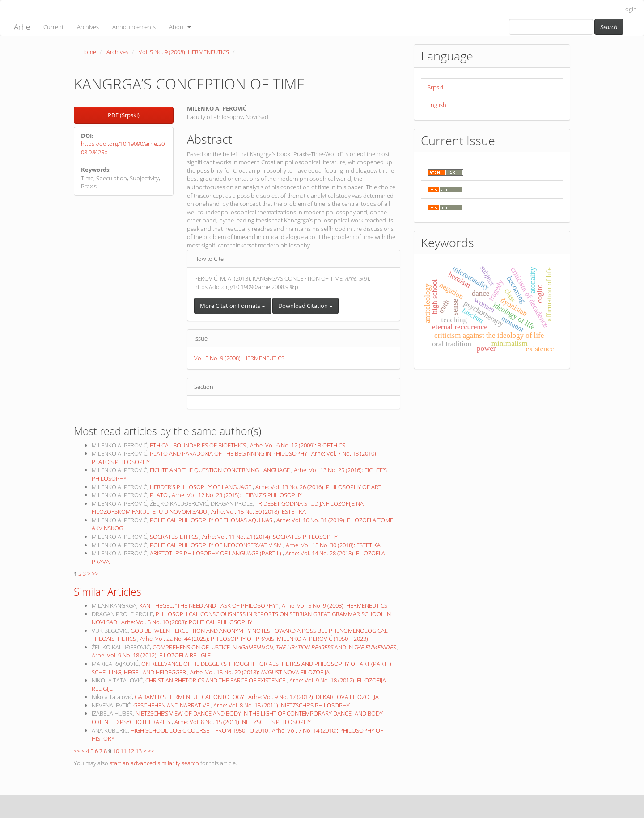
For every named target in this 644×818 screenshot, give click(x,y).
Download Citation (305, 306)
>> (95, 574)
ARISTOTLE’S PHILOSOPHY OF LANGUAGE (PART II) (216, 553)
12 (131, 751)
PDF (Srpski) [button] (124, 115)
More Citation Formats (233, 306)
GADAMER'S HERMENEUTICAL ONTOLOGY (190, 697)
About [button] (180, 27)
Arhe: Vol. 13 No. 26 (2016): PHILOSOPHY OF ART (318, 487)
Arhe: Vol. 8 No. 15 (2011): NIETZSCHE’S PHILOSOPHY (282, 705)
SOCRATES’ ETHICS (175, 537)
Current (53, 27)
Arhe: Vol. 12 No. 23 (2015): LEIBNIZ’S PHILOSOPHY (237, 495)
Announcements (134, 27)
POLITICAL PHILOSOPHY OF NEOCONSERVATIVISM (216, 545)
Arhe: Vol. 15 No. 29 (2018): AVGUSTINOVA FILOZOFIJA (260, 672)
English (437, 105)
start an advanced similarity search (154, 763)
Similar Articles (108, 592)
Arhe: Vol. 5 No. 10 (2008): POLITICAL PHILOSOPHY (187, 622)
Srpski (435, 87)
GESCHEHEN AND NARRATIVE (172, 705)
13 (139, 751)
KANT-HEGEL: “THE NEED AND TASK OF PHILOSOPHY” (209, 605)
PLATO (159, 495)
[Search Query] (551, 27)
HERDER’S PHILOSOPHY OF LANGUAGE (201, 487)
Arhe (22, 27)
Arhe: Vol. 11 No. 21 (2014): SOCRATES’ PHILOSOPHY (270, 537)
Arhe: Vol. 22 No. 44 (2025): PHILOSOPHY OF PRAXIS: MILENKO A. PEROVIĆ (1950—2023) (254, 639)
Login (629, 9)
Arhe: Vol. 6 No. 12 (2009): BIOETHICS (298, 445)
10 (116, 751)
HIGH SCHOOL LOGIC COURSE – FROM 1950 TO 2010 (200, 730)
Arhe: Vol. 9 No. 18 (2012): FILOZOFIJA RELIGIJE (151, 655)
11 (123, 751)
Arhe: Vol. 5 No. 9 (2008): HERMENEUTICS (335, 605)
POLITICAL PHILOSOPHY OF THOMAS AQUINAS (212, 520)
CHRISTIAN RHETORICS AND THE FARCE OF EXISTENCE (216, 680)
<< (77, 751)
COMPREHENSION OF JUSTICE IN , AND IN (275, 647)
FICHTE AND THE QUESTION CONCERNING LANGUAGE (220, 470)
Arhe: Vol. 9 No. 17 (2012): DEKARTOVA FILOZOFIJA (314, 697)
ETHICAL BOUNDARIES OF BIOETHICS (199, 445)
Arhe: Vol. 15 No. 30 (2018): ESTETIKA (258, 511)
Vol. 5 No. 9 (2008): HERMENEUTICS (184, 52)
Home (88, 52)
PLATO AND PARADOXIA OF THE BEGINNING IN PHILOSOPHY (229, 453)
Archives (88, 27)
